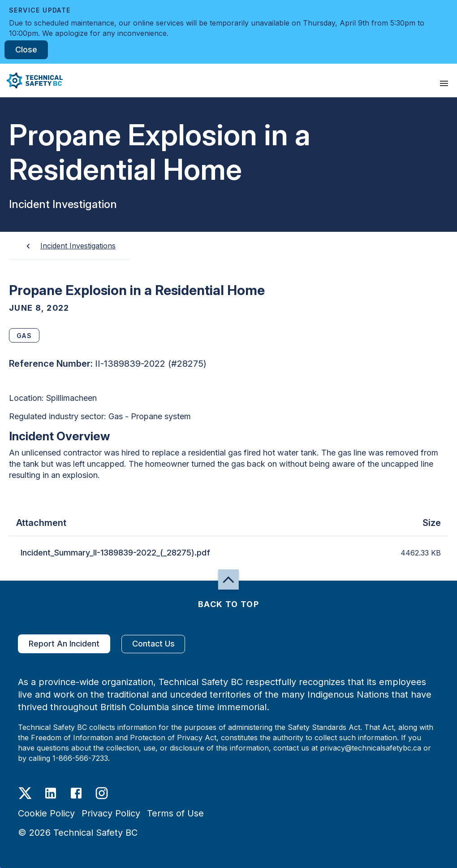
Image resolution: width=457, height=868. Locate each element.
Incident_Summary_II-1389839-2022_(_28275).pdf (115, 553)
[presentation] (444, 83)
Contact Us (153, 644)
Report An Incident (64, 644)
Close (26, 50)
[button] (31, 80)
